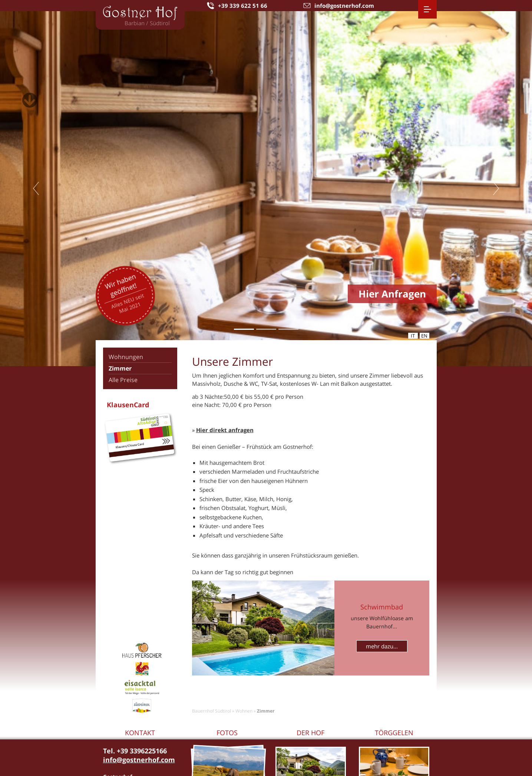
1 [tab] (244, 329)
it (413, 336)
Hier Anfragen (392, 294)
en (424, 336)
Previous (36, 188)
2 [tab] (266, 329)
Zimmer (120, 368)
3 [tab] (288, 329)
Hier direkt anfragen (225, 430)
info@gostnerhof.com (139, 760)
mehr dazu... (382, 646)
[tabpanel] (266, 189)
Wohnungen (126, 357)
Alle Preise (123, 380)
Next (496, 188)
